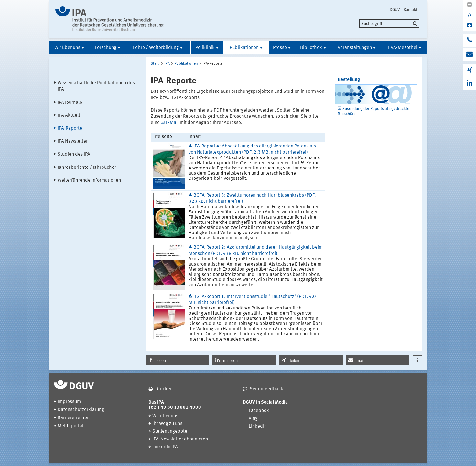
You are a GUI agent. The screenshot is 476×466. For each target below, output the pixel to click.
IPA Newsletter (73, 141)
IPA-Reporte (70, 129)
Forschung (106, 48)
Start (155, 64)
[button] (178, 360)
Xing (253, 419)
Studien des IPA (74, 154)
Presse (280, 48)
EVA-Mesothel (403, 48)
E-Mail (172, 123)
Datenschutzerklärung (81, 410)
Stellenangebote (170, 432)
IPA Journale (70, 103)
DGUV (395, 10)
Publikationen (244, 48)
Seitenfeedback (266, 389)
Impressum (69, 402)
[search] (389, 24)
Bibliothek (311, 48)
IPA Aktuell (69, 116)
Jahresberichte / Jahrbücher (87, 168)
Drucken (164, 389)
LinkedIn (258, 426)
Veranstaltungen (355, 48)
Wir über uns (67, 48)
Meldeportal (70, 426)
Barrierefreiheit (74, 418)
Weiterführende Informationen (89, 181)
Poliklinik (205, 48)
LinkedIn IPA (165, 447)
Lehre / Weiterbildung (156, 48)
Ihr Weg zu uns (167, 424)
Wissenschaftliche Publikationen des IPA (96, 86)
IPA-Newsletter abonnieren (180, 439)
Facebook (259, 411)
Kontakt (411, 10)
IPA (167, 64)
